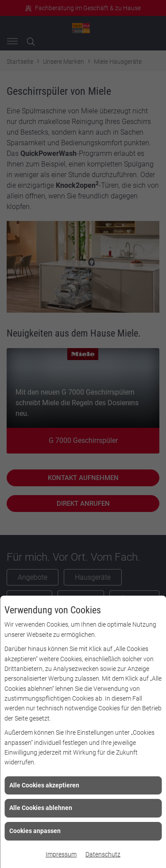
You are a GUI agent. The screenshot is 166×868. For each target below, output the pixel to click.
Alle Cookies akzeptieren (44, 785)
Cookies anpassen (35, 831)
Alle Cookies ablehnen (41, 808)
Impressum (61, 854)
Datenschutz (103, 854)
